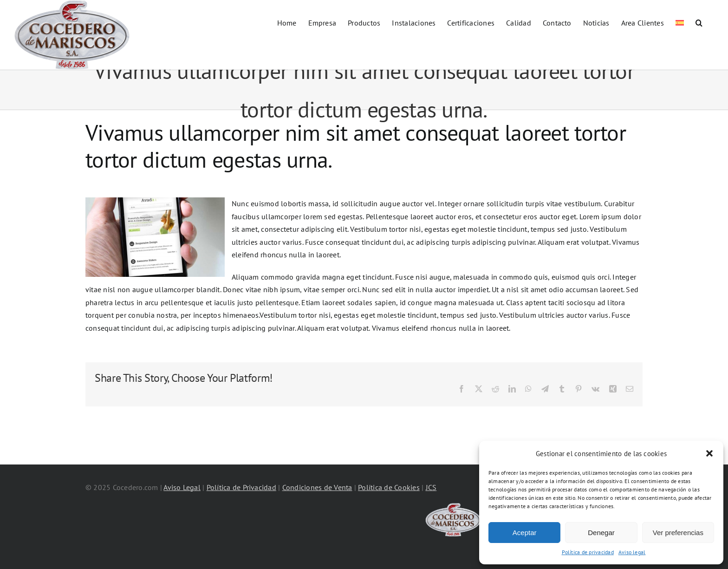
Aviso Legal (182, 487)
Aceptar (525, 533)
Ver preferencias (678, 533)
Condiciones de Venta (317, 487)
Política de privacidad (588, 552)
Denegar (601, 533)
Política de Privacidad (241, 487)
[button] (709, 453)
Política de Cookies (389, 487)
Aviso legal (632, 552)
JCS (431, 487)
